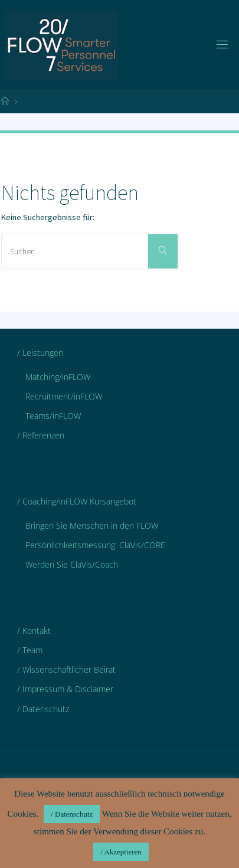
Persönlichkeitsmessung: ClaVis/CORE (95, 545)
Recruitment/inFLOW (64, 396)
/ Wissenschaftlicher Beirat (66, 669)
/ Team (30, 650)
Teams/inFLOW (53, 416)
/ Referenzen (41, 435)
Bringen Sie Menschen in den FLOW (92, 525)
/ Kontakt (34, 630)
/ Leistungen (40, 353)
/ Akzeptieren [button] (121, 852)
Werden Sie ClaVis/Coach (72, 564)
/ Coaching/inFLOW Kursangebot (77, 501)
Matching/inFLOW (58, 377)
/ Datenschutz (43, 709)
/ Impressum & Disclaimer (65, 689)
